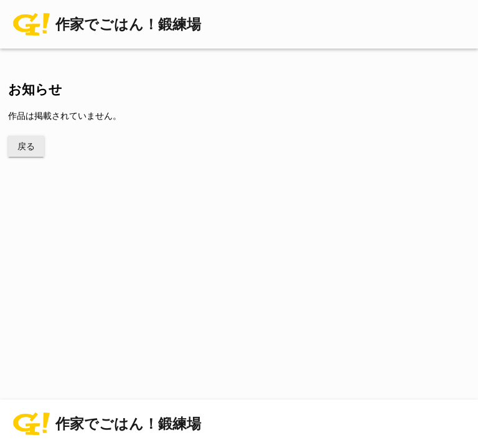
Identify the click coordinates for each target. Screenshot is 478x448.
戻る (26, 146)
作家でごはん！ (128, 25)
